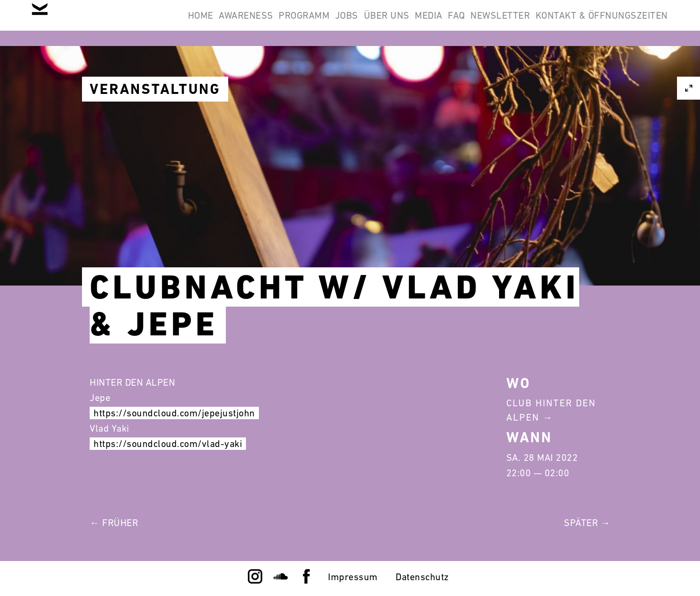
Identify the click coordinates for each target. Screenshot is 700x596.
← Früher (114, 523)
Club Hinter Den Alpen (551, 410)
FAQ (426, 23)
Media (385, 23)
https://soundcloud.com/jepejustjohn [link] (174, 413)
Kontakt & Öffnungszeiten (595, 23)
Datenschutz (422, 577)
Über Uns (331, 23)
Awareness (153, 23)
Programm (223, 23)
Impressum (353, 577)
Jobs (279, 23)
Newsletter (482, 23)
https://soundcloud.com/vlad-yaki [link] (168, 444)
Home (95, 23)
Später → (587, 523)
